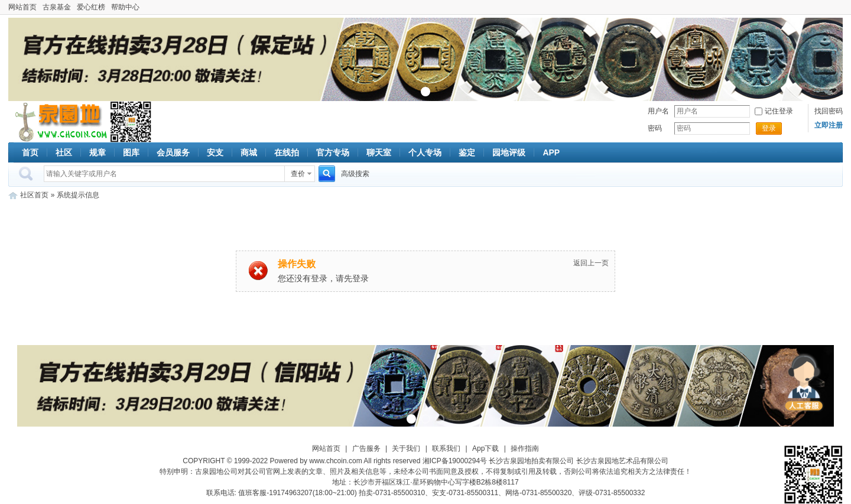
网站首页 (22, 7)
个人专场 (425, 152)
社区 (64, 152)
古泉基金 (57, 7)
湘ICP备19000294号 (455, 461)
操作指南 (525, 448)
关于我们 (406, 448)
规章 (98, 152)
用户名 (658, 111)
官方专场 (333, 152)
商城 (249, 152)
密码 (655, 128)
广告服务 (366, 448)
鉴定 (467, 152)
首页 (30, 152)
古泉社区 (59, 122)
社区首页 (34, 195)
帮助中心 (125, 7)
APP (551, 152)
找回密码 (829, 111)
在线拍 (287, 152)
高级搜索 (355, 174)
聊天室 (379, 152)
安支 (215, 152)
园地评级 (509, 152)
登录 (769, 128)
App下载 (485, 448)
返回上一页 (591, 263)
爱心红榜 (91, 7)
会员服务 (173, 152)
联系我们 (446, 448)
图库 (131, 152)
